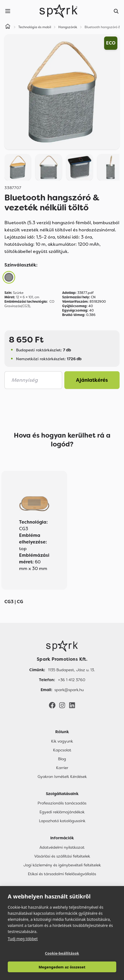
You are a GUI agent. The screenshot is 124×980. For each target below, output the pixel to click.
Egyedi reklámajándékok (62, 812)
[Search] (116, 11)
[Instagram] (62, 705)
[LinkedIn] (72, 705)
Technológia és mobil (35, 27)
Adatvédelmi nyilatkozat (62, 847)
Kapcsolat (62, 750)
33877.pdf (78, 293)
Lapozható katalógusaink (62, 821)
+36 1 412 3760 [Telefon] (72, 680)
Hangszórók (68, 27)
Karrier (62, 768)
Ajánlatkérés (92, 380)
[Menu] (8, 11)
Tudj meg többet (23, 939)
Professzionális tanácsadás (62, 803)
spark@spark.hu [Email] (69, 690)
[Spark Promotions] (59, 11)
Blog (62, 759)
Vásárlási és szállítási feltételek (62, 856)
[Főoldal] (62, 646)
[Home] (8, 27)
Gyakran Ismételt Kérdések (62, 777)
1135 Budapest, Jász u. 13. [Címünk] (71, 670)
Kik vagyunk (62, 741)
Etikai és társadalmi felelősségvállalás (62, 874)
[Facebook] (52, 705)
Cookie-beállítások (62, 953)
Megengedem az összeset (62, 967)
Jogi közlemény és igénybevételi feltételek (62, 865)
